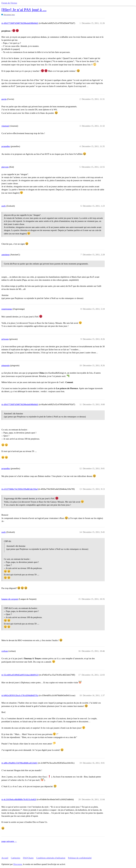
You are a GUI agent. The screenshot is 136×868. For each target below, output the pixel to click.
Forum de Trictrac (9, 3)
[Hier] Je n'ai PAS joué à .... (24, 10)
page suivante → (9, 841)
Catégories (16, 858)
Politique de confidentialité (80, 858)
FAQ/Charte (28, 858)
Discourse (18, 864)
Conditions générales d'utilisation (51, 858)
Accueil (5, 858)
